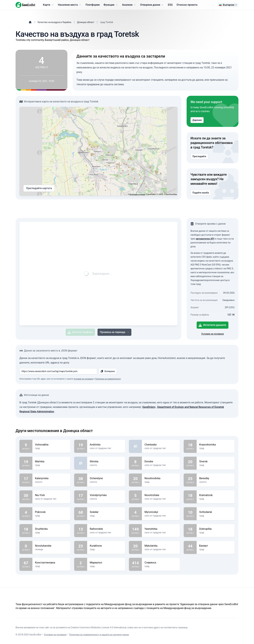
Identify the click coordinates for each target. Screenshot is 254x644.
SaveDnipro (149, 407)
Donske (161, 462)
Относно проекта (187, 5)
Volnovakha (51, 445)
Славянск (161, 563)
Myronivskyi (161, 512)
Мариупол (106, 563)
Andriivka (106, 445)
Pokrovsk (51, 512)
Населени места (70, 5)
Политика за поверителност (108, 379)
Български (228, 5)
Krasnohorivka (216, 445)
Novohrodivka (161, 478)
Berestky (216, 478)
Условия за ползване (212, 334)
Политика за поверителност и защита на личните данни (99, 635)
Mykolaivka (161, 546)
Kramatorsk (216, 495)
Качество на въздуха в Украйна (54, 22)
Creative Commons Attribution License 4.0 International (98, 627)
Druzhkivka (51, 529)
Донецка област (86, 22)
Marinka (51, 462)
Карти (49, 5)
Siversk (216, 462)
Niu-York (51, 495)
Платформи (93, 5)
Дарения (197, 120)
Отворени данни (152, 5)
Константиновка (51, 563)
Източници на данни (137, 194)
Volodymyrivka (106, 495)
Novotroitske (161, 495)
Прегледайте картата (39, 188)
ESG (170, 5)
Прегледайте (199, 156)
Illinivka (106, 462)
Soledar (106, 512)
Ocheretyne (106, 478)
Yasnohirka (161, 529)
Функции (111, 5)
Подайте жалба (201, 193)
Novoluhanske (51, 546)
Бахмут (216, 546)
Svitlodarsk (216, 512)
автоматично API (205, 239)
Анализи (129, 5)
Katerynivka (51, 478)
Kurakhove (106, 546)
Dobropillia (216, 529)
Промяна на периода (115, 332)
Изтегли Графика (80, 332)
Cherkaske (161, 445)
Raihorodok (106, 529)
